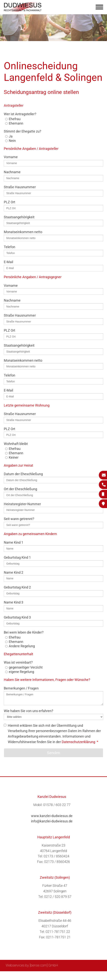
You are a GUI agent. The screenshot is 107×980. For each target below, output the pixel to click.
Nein (12, 141)
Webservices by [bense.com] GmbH (32, 965)
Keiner (14, 457)
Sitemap (29, 976)
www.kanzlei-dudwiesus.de (52, 816)
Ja (11, 136)
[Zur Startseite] (23, 11)
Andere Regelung (22, 646)
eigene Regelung (21, 672)
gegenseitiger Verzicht (26, 667)
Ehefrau (15, 119)
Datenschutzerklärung (78, 742)
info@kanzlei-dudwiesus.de (52, 821)
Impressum (57, 976)
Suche (42, 976)
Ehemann (16, 123)
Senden (54, 753)
